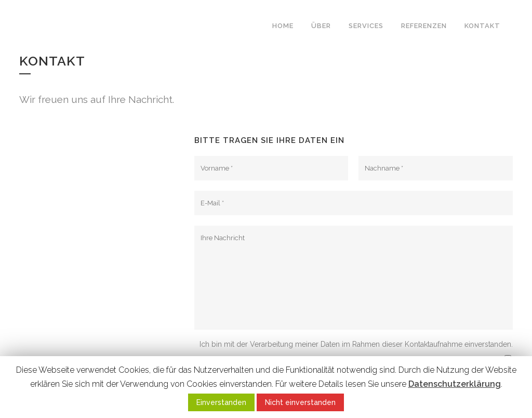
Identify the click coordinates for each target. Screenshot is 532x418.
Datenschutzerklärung (455, 384)
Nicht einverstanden (300, 402)
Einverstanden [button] (221, 402)
